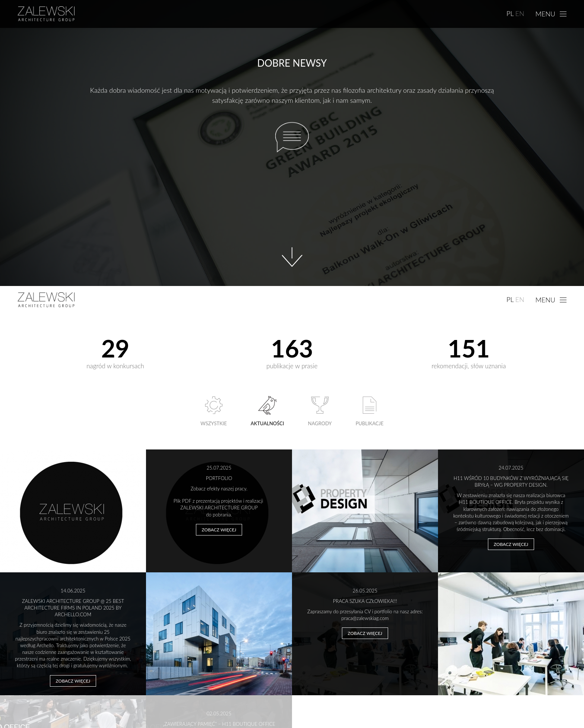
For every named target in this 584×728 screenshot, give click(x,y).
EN (520, 13)
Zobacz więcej (219, 530)
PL (510, 13)
